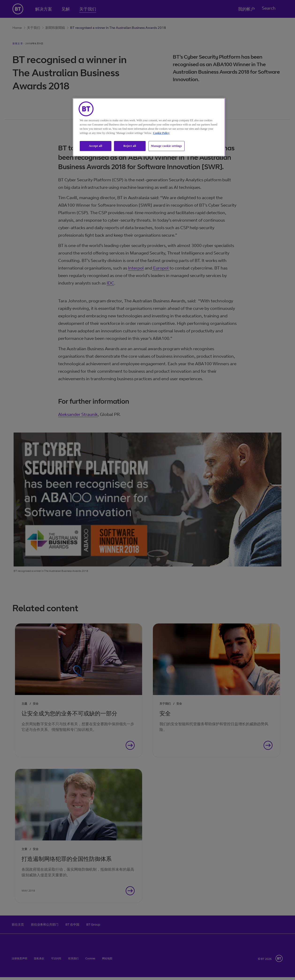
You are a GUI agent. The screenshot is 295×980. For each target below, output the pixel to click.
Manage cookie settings (166, 146)
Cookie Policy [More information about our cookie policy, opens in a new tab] (161, 133)
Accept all (96, 146)
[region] (149, 127)
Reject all (130, 146)
